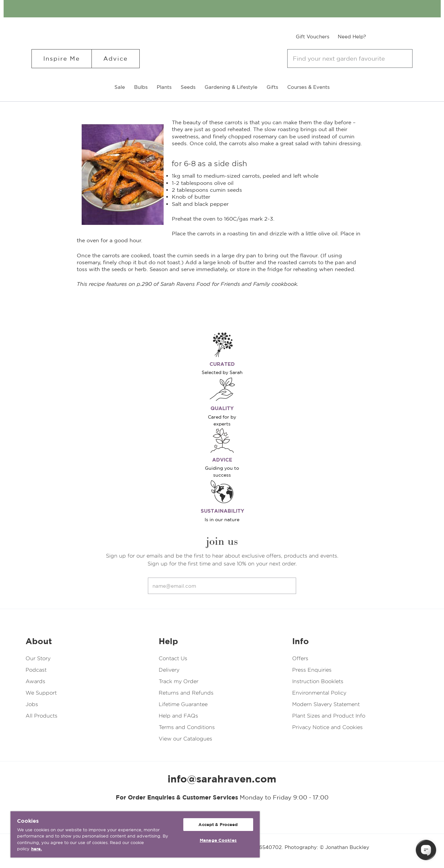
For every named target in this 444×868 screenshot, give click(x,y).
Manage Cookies (218, 840)
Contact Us (173, 658)
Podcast (36, 670)
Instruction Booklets (318, 681)
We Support (41, 693)
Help (168, 641)
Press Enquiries (312, 670)
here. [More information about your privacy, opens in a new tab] (37, 849)
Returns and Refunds (186, 693)
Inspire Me (62, 59)
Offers (300, 658)
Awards (35, 681)
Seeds (188, 87)
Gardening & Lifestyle (231, 87)
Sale (120, 87)
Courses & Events (308, 87)
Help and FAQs (178, 716)
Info (301, 641)
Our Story (38, 658)
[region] (135, 834)
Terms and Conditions (187, 727)
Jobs (32, 704)
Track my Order (179, 681)
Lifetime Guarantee (183, 704)
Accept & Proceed (218, 825)
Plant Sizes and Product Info (329, 716)
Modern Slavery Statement (326, 704)
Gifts (272, 87)
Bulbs (141, 87)
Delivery (169, 670)
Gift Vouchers (313, 37)
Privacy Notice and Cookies (327, 727)
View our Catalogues (185, 739)
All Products (41, 716)
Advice (116, 59)
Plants (164, 87)
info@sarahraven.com (222, 779)
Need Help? (352, 37)
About (39, 641)
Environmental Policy (319, 693)
